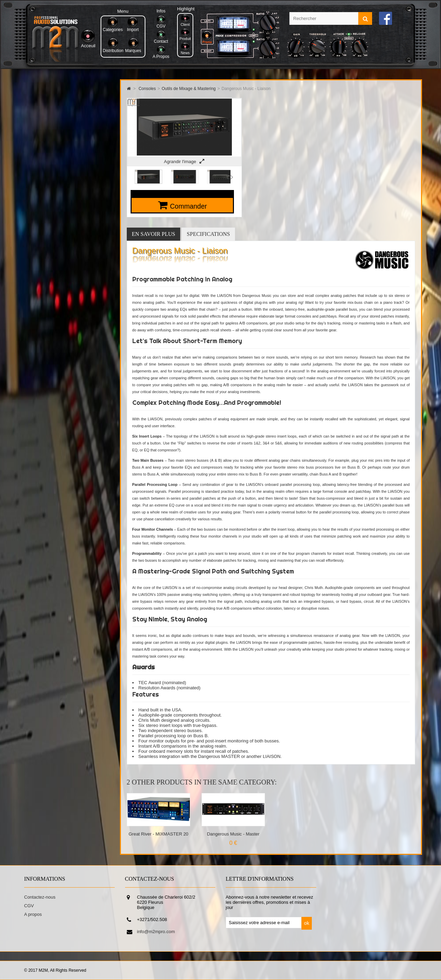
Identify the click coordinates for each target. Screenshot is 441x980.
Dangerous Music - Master (233, 834)
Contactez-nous (40, 897)
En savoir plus (154, 234)
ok (307, 923)
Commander (188, 206)
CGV (29, 906)
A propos (33, 914)
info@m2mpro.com (156, 932)
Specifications (208, 234)
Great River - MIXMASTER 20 (158, 834)
